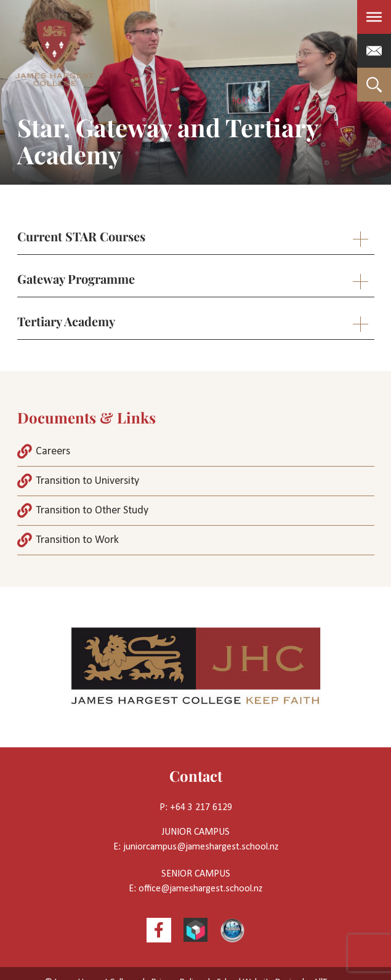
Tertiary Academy (66, 321)
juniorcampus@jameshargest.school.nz (201, 847)
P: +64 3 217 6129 (196, 808)
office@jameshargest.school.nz (200, 889)
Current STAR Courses (81, 236)
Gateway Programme (76, 279)
